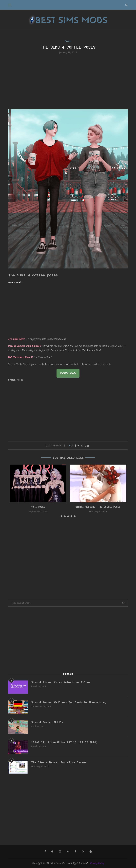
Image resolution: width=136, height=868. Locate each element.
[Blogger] (91, 851)
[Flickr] (60, 851)
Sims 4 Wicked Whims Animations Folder (61, 682)
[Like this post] (72, 445)
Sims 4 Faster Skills (47, 722)
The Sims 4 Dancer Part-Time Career (59, 762)
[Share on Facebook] (76, 445)
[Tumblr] (76, 851)
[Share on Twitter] (79, 445)
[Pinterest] (52, 851)
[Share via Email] (88, 445)
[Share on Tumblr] (85, 445)
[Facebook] (45, 851)
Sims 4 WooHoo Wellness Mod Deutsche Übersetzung (69, 702)
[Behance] (68, 851)
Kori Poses (38, 507)
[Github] (83, 851)
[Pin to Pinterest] (82, 445)
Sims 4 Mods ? (16, 282)
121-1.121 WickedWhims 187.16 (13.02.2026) (64, 742)
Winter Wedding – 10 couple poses (98, 507)
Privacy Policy (97, 863)
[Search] (126, 5)
